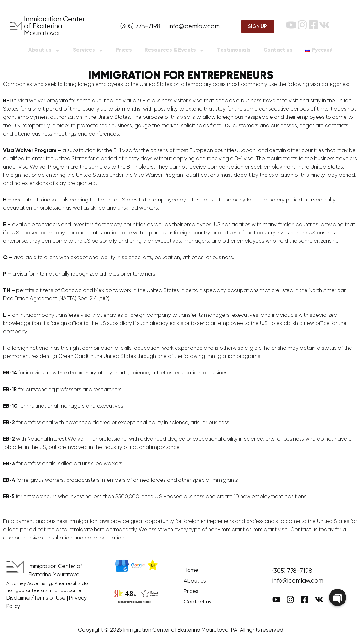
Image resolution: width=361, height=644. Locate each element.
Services (88, 51)
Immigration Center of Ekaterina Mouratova (55, 26)
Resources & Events (174, 51)
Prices (124, 50)
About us (44, 51)
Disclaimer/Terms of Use (36, 598)
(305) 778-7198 (140, 26)
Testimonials (234, 50)
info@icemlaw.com (194, 26)
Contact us (278, 50)
